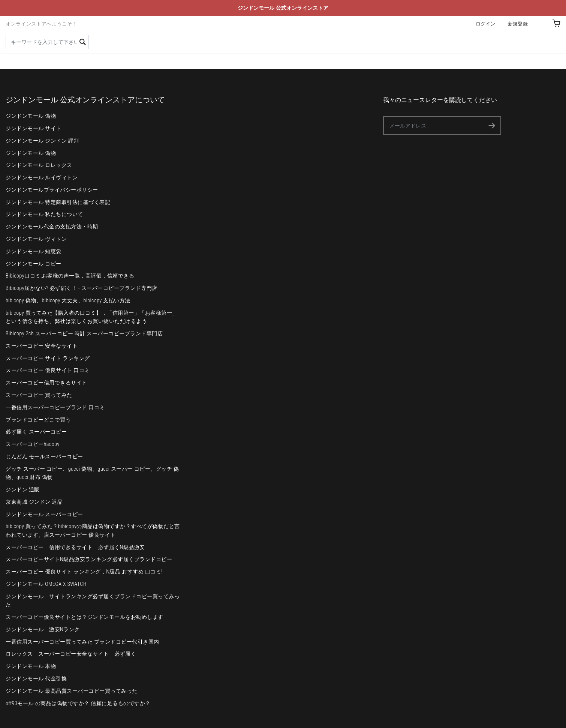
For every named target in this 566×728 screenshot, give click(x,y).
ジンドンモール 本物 (31, 666)
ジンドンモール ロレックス (39, 165)
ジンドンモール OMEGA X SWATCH (46, 584)
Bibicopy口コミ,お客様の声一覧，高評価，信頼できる (70, 276)
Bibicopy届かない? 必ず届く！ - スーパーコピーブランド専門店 (82, 288)
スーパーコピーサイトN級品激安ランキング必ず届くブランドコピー (89, 559)
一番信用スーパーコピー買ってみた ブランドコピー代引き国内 (82, 642)
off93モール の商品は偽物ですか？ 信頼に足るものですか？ (78, 703)
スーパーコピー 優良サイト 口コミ (48, 370)
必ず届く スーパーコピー (36, 432)
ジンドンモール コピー (34, 264)
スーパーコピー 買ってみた (39, 395)
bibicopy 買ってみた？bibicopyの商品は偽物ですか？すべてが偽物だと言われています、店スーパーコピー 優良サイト (93, 530)
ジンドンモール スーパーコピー (44, 514)
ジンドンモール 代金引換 (36, 678)
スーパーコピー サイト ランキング (48, 358)
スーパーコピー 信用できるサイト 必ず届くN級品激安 (75, 547)
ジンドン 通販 (23, 489)
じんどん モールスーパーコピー (44, 456)
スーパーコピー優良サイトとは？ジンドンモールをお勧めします (85, 617)
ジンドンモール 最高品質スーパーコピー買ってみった (72, 691)
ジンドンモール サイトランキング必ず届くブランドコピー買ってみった (93, 600)
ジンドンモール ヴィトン (36, 239)
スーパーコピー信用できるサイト (46, 383)
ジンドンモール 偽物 (31, 116)
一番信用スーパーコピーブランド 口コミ (55, 407)
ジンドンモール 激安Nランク (43, 629)
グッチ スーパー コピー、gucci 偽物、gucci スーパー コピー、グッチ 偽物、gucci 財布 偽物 (92, 473)
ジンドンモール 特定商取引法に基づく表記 (58, 202)
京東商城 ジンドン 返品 (34, 502)
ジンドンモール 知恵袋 (34, 251)
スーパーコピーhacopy (33, 444)
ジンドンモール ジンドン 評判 (42, 141)
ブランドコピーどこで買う (38, 420)
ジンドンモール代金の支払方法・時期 (52, 227)
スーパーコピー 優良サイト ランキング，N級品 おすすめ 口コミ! (84, 572)
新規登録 (518, 24)
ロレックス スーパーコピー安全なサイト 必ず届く (71, 654)
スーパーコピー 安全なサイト (42, 346)
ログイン (486, 24)
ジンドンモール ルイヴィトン (42, 177)
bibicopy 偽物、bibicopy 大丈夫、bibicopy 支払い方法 (68, 300)
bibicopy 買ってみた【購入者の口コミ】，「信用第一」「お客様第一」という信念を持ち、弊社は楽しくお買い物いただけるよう (92, 317)
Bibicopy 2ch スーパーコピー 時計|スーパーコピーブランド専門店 (84, 333)
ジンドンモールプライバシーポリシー (52, 190)
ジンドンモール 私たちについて (44, 214)
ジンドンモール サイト (34, 128)
